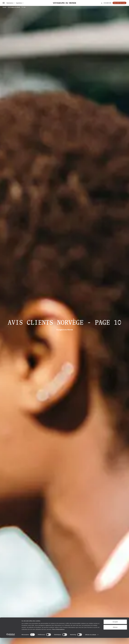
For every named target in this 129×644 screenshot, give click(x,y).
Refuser (115, 633)
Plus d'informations (58, 635)
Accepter (115, 628)
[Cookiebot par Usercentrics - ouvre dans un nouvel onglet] (11, 641)
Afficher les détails (91, 641)
